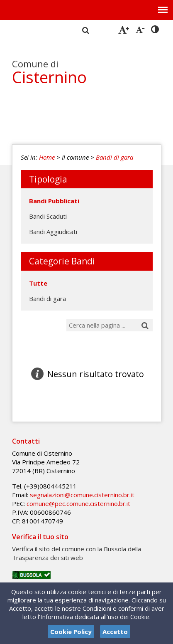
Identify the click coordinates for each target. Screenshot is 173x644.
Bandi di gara (115, 157)
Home (47, 157)
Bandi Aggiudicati (53, 232)
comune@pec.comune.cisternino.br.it (78, 503)
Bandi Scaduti (48, 216)
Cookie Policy (71, 632)
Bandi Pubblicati (54, 201)
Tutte (38, 283)
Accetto (115, 632)
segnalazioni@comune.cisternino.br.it (82, 495)
